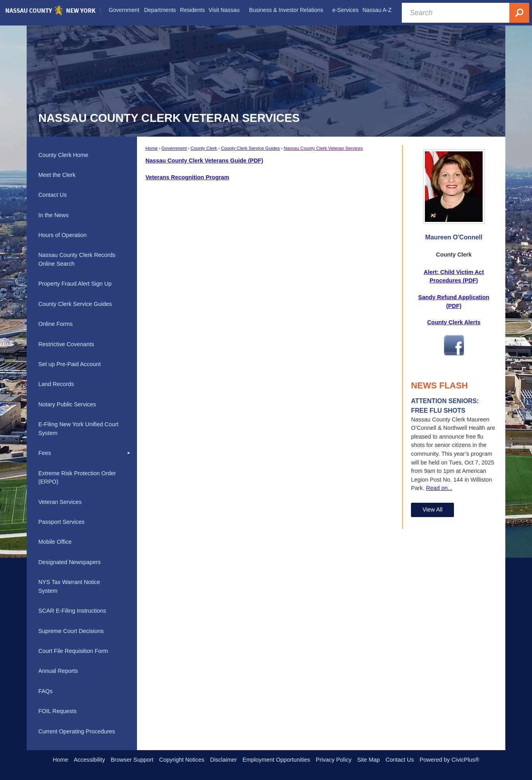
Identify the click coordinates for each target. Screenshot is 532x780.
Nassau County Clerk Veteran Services (323, 148)
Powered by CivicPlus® (450, 760)
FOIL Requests (57, 711)
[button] (129, 453)
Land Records (56, 384)
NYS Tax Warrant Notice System (69, 586)
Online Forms (55, 324)
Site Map (369, 760)
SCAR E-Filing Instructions (72, 611)
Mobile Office (55, 542)
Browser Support (132, 760)
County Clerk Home (63, 155)
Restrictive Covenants (66, 344)
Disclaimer (224, 760)
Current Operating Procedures (77, 731)
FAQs (45, 691)
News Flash (439, 385)
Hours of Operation (63, 235)
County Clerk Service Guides (250, 148)
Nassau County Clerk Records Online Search (77, 259)
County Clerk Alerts (454, 322)
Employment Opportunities (276, 760)
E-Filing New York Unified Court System (78, 429)
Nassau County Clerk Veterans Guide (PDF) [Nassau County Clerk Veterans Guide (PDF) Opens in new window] (204, 161)
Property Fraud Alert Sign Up (75, 284)
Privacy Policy (334, 760)
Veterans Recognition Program (187, 177)
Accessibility (89, 760)
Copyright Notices (182, 760)
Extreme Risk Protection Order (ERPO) (77, 478)
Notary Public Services (67, 404)
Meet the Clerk (57, 175)
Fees (45, 453)
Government (174, 148)
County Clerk (204, 148)
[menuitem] (124, 10)
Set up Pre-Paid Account (69, 364)
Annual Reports (58, 671)
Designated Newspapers (69, 562)
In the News (53, 215)
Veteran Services (60, 502)
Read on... (439, 488)
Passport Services (61, 522)
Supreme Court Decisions (71, 631)
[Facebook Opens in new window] (454, 351)
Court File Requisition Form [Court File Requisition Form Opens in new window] (73, 651)
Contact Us (52, 195)
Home (152, 148)
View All (432, 510)
